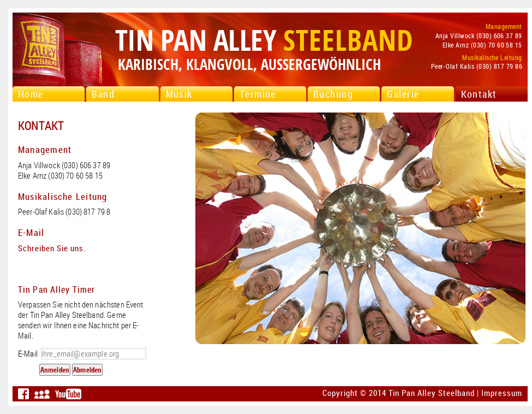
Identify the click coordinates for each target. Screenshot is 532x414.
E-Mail (82, 354)
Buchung (333, 94)
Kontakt (479, 94)
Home (31, 94)
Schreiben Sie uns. (52, 248)
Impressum (502, 393)
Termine (258, 94)
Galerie (403, 94)
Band (103, 94)
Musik (179, 94)
